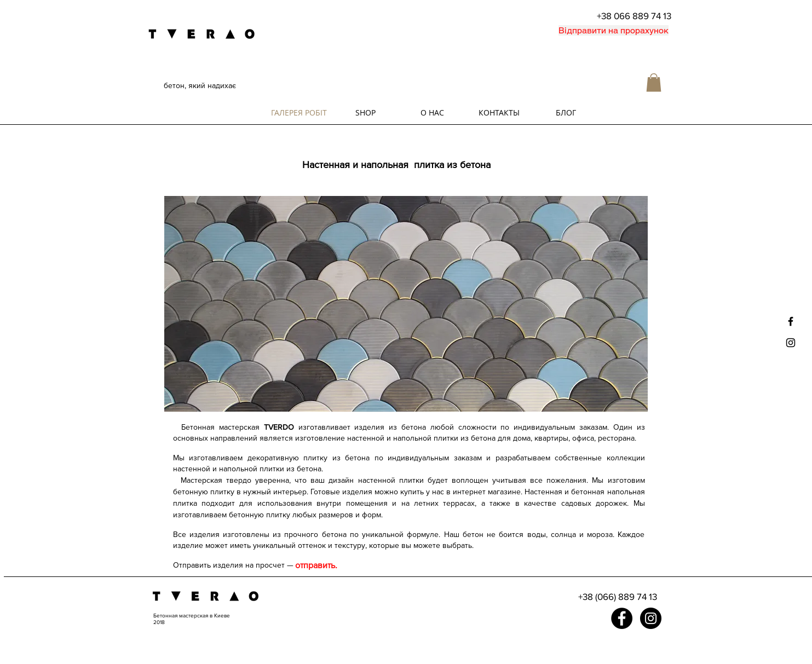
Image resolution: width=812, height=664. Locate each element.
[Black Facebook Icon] (791, 321)
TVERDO (279, 427)
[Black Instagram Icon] (791, 343)
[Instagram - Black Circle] (651, 618)
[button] (654, 82)
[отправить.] (316, 565)
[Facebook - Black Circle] (622, 618)
